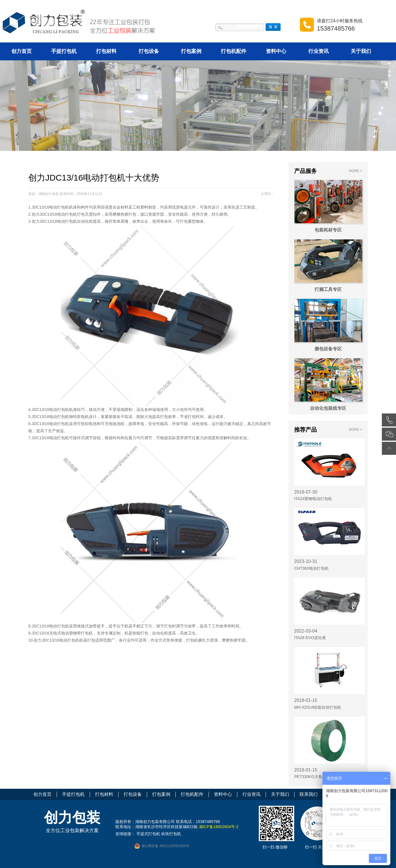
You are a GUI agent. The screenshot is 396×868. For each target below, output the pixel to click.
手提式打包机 (148, 834)
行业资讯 (318, 51)
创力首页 (21, 51)
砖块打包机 (171, 834)
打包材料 (106, 51)
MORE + (356, 171)
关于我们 (361, 51)
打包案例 (191, 51)
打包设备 (149, 51)
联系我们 (309, 794)
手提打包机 (64, 51)
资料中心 (276, 51)
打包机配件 (234, 51)
